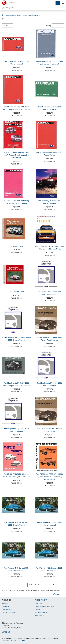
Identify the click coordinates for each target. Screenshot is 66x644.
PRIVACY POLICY (9, 641)
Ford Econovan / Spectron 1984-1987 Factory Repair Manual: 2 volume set (16, 155)
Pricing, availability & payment (44, 606)
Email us (6, 632)
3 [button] (30, 585)
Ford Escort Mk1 (17, 246)
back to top (59, 594)
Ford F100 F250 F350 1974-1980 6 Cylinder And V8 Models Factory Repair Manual (49, 477)
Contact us (5, 606)
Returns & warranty (41, 612)
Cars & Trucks (21, 15)
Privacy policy (39, 615)
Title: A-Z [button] (57, 26)
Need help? (41, 600)
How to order (39, 603)
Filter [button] (7, 26)
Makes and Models (34, 15)
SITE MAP (22, 641)
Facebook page (7, 609)
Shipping (38, 609)
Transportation (10, 15)
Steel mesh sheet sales (9, 612)
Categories (10, 8)
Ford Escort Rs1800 (16, 292)
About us (5, 603)
